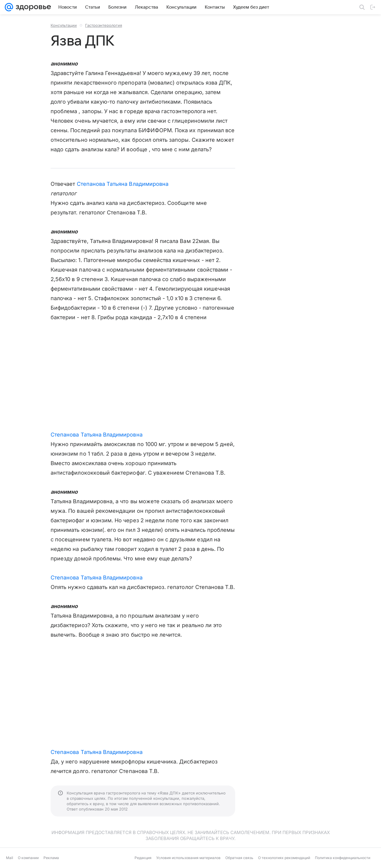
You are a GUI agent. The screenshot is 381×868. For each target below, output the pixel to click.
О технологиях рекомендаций (284, 858)
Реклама (51, 858)
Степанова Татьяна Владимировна (123, 184)
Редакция (143, 858)
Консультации (64, 25)
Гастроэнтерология (104, 25)
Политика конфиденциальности (343, 858)
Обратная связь (239, 858)
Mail (10, 858)
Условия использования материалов (188, 858)
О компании (28, 858)
